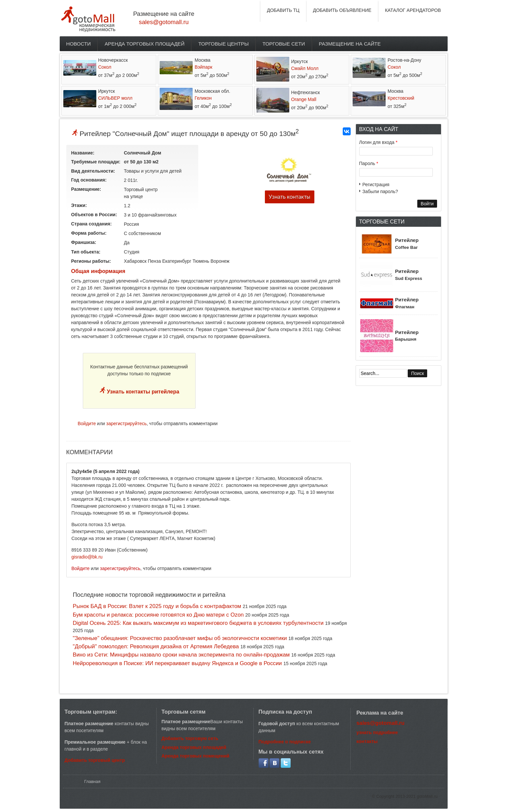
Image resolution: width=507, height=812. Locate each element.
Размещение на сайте (350, 44)
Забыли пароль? (380, 191)
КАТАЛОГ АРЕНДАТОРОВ (413, 10)
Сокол (105, 67)
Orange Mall (304, 99)
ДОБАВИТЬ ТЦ (283, 10)
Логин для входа (378, 142)
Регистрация (376, 185)
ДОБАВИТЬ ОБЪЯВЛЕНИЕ (342, 10)
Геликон (203, 98)
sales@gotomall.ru (164, 22)
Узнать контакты (289, 197)
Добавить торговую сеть (190, 738)
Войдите (87, 423)
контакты (367, 741)
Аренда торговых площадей (144, 44)
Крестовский (401, 98)
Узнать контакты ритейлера (143, 392)
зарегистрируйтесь (127, 423)
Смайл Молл (305, 68)
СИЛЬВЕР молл (115, 98)
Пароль (369, 163)
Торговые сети (284, 44)
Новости (79, 44)
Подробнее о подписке (285, 742)
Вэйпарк (204, 67)
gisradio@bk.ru (87, 557)
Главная (92, 781)
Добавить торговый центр (95, 760)
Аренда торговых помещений (196, 756)
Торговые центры (223, 44)
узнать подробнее (377, 732)
